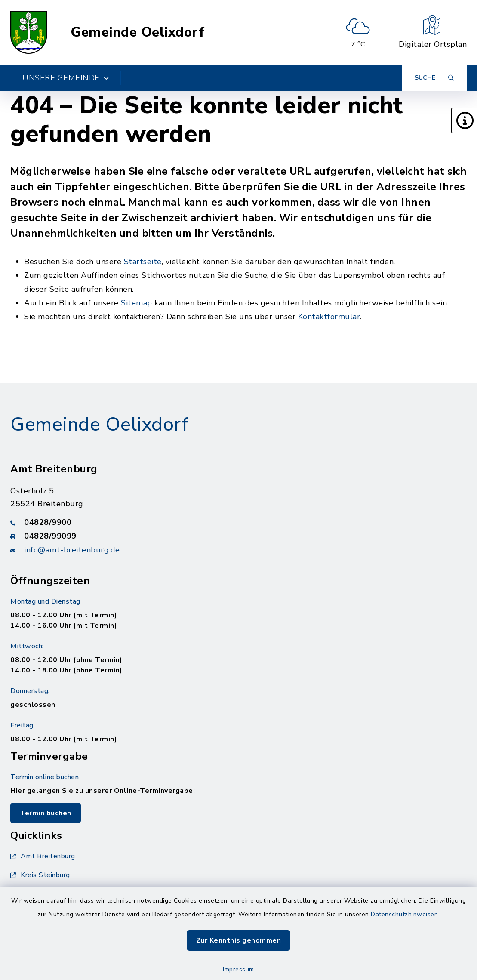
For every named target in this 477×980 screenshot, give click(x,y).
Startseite (143, 262)
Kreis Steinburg (40, 875)
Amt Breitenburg (43, 856)
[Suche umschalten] (434, 78)
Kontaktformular (329, 317)
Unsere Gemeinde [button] (66, 78)
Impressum (238, 969)
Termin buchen (46, 813)
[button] (464, 120)
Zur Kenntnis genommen (239, 940)
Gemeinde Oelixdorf (137, 32)
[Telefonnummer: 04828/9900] (238, 522)
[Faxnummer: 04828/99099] (238, 536)
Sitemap (137, 303)
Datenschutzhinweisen (404, 914)
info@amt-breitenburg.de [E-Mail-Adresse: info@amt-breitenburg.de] (72, 550)
